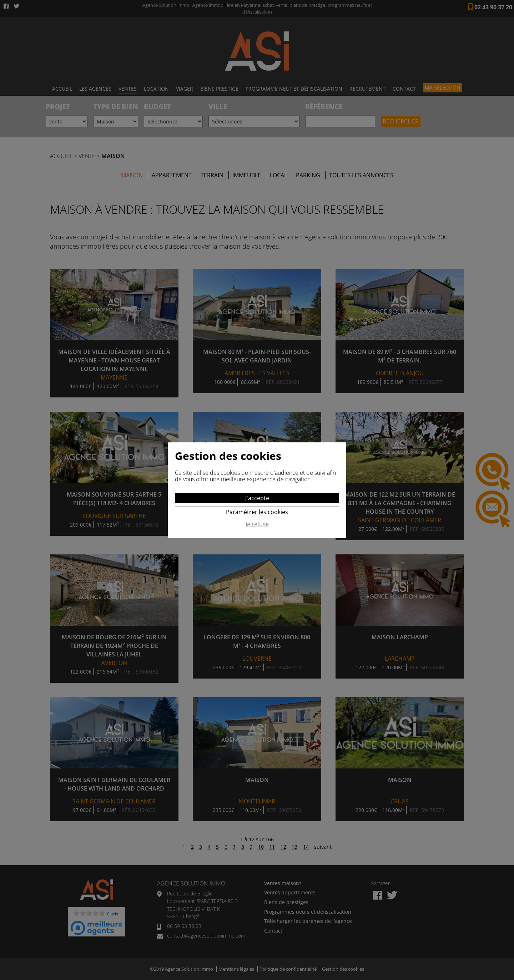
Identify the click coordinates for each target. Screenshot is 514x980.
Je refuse (257, 524)
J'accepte (257, 498)
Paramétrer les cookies (257, 512)
